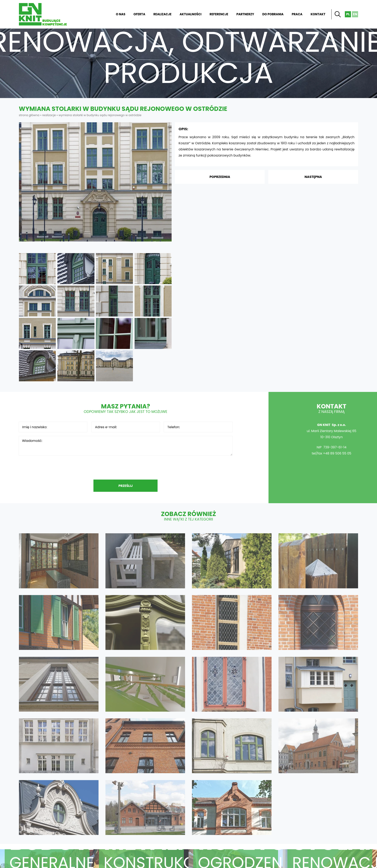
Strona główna (103, 14)
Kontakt (318, 14)
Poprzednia (220, 177)
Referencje (219, 14)
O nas (121, 14)
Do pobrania (273, 14)
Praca (297, 14)
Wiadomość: (126, 446)
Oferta (139, 14)
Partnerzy (245, 14)
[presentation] (126, 468)
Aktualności (190, 14)
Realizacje (163, 14)
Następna (313, 177)
